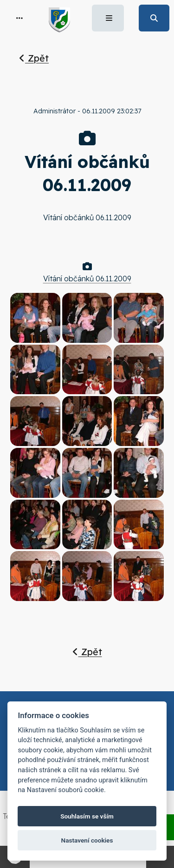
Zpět (34, 58)
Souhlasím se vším (87, 816)
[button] (19, 18)
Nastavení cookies (87, 840)
